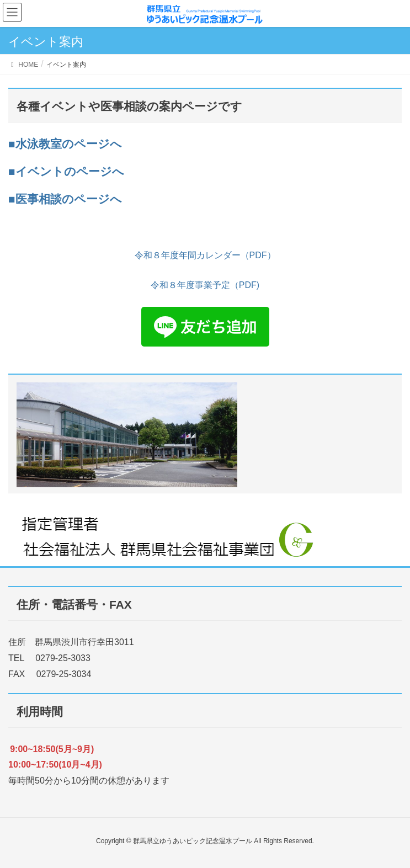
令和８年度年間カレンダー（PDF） (205, 255)
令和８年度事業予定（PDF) (205, 285)
